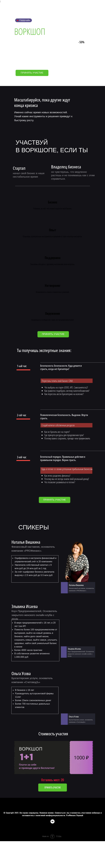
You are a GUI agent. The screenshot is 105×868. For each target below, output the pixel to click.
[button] (53, 334)
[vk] (52, 823)
